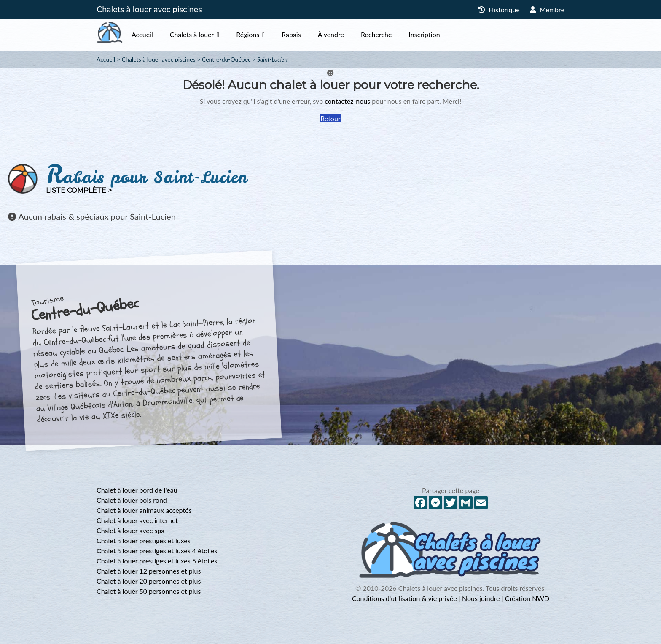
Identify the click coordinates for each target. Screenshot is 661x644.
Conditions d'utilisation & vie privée (404, 598)
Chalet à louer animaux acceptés (144, 510)
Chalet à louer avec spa (130, 530)
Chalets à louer (209, 34)
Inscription (441, 34)
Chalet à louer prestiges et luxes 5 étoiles (157, 561)
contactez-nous (347, 101)
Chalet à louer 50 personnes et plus (149, 591)
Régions (265, 34)
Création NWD (527, 598)
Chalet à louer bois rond (132, 500)
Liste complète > (79, 190)
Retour (330, 118)
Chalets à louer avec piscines (149, 9)
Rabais (308, 34)
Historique (499, 9)
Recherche (393, 34)
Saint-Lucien (272, 59)
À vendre (348, 34)
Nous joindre (481, 598)
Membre (547, 9)
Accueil (159, 34)
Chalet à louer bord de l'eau (137, 490)
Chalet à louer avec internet (137, 520)
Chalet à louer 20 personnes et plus (149, 581)
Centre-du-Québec (226, 59)
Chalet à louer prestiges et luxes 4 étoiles (157, 551)
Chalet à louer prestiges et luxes (144, 540)
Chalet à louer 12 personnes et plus (149, 571)
